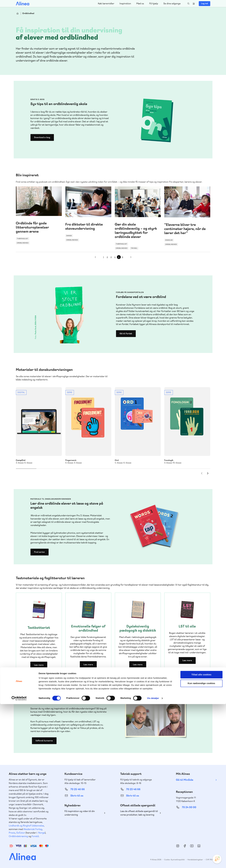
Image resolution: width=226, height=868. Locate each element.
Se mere (39, 426)
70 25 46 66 (78, 789)
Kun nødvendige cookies (201, 847)
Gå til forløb (126, 334)
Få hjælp (154, 3)
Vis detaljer (153, 862)
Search (188, 4)
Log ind (204, 4)
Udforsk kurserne (44, 741)
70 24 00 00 (189, 807)
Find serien (40, 552)
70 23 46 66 (133, 789)
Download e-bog (42, 137)
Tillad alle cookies (201, 839)
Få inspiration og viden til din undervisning (80, 813)
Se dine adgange (172, 3)
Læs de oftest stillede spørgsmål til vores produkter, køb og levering (139, 813)
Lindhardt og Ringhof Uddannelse (26, 826)
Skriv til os (77, 796)
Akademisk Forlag (33, 829)
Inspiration (125, 3)
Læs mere (39, 665)
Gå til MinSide (185, 780)
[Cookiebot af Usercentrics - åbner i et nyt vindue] (19, 862)
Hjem (18, 13)
